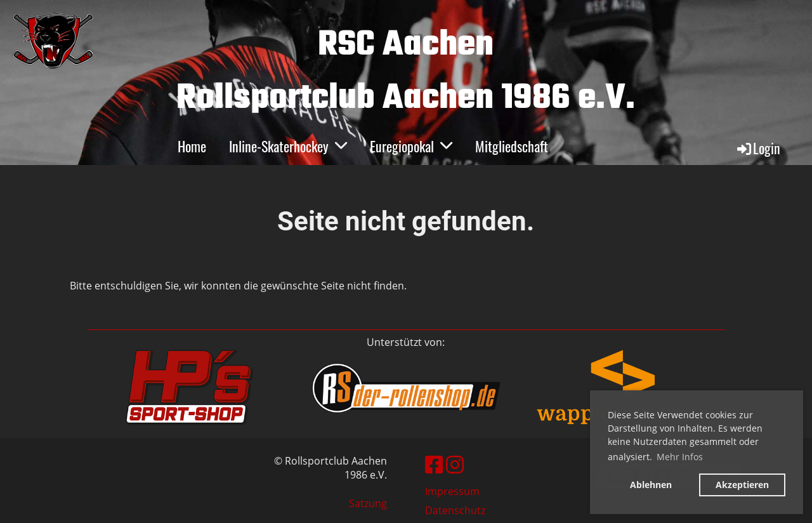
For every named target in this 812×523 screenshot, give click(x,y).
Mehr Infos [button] (680, 457)
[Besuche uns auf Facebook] (434, 464)
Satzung (368, 503)
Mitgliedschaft (512, 146)
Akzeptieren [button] (742, 485)
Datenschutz (455, 510)
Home (192, 146)
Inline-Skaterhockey (288, 146)
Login (758, 148)
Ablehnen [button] (651, 485)
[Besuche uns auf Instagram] (455, 464)
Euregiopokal (411, 146)
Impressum (452, 491)
